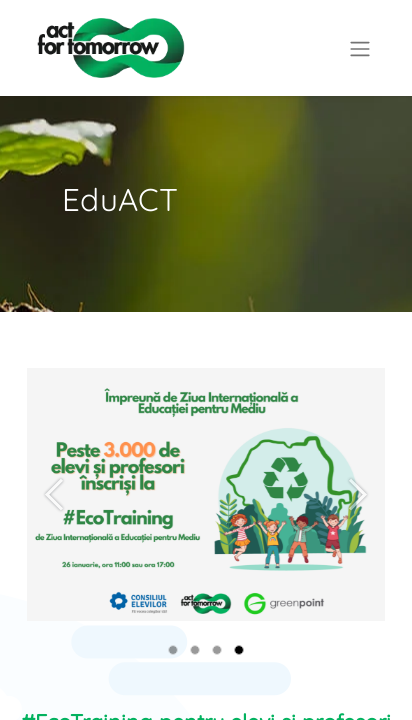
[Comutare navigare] (360, 48)
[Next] (358, 526)
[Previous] (54, 526)
